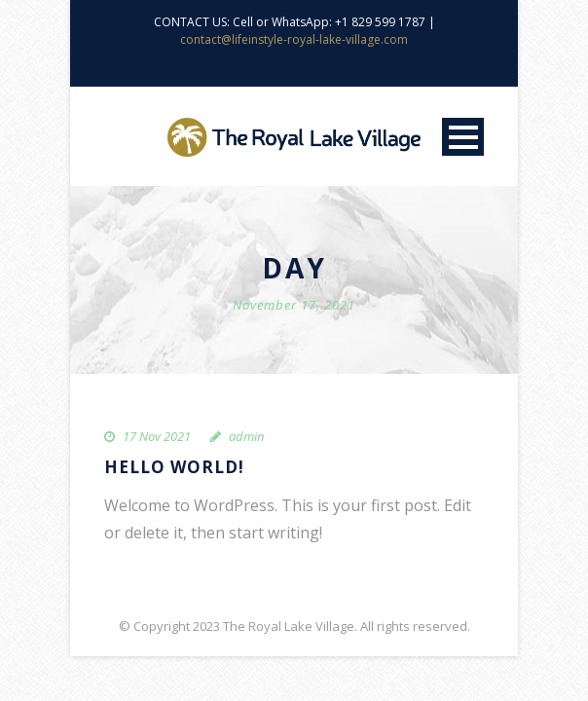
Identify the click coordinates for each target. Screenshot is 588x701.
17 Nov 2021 (157, 436)
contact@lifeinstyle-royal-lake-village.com (294, 39)
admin (246, 436)
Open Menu (463, 137)
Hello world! (174, 467)
